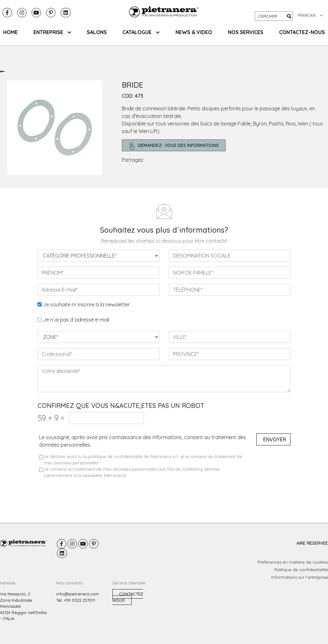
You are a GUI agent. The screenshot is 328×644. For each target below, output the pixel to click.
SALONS (97, 32)
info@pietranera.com (78, 594)
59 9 (51, 418)
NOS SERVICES (246, 32)
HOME (10, 32)
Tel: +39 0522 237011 (76, 600)
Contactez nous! (128, 597)
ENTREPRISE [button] (52, 32)
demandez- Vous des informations (174, 146)
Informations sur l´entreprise (300, 577)
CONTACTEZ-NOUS (302, 32)
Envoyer (274, 439)
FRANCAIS (310, 15)
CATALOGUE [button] (141, 32)
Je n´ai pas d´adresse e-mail (76, 320)
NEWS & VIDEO (194, 32)
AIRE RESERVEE (312, 543)
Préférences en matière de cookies (293, 562)
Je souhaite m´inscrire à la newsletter (86, 305)
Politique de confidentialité (301, 570)
